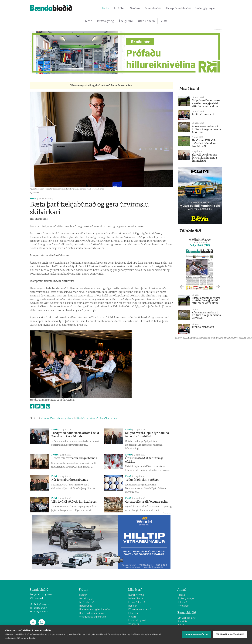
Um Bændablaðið (187, 618)
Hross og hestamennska (92, 613)
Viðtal (165, 21)
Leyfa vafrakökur (196, 634)
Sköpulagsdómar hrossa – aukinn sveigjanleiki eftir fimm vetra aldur (206, 103)
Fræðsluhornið (87, 602)
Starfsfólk (182, 621)
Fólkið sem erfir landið (140, 609)
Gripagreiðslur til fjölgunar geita (146, 502)
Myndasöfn (183, 606)
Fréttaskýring (105, 21)
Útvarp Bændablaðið (178, 8)
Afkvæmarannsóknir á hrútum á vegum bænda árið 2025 (206, 129)
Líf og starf (134, 613)
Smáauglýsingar (205, 8)
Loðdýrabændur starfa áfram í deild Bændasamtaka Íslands (75, 435)
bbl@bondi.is (39, 608)
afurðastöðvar (48, 418)
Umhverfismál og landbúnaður (95, 609)
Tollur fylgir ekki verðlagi (142, 480)
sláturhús (80, 418)
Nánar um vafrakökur (27, 638)
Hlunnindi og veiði (138, 620)
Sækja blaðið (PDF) (200, 245)
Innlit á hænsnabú (203, 115)
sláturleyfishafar (65, 418)
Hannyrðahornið (137, 602)
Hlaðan (181, 595)
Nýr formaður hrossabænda (70, 480)
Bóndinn (133, 606)
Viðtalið (132, 617)
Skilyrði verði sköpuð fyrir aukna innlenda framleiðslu (147, 435)
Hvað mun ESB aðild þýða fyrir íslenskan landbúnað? (204, 143)
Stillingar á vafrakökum (230, 634)
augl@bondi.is (39, 612)
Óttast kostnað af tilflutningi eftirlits (144, 460)
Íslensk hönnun (136, 595)
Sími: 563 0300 (39, 604)
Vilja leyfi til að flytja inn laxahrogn (74, 502)
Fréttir (106, 8)
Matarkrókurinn (136, 598)
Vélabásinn (134, 624)
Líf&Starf (120, 8)
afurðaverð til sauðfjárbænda (102, 418)
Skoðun (135, 8)
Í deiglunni (126, 21)
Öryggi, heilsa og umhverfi (93, 617)
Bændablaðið (152, 8)
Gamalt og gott (87, 598)
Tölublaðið (190, 231)
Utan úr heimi (147, 21)
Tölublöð (182, 602)
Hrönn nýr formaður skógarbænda (74, 458)
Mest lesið (189, 88)
